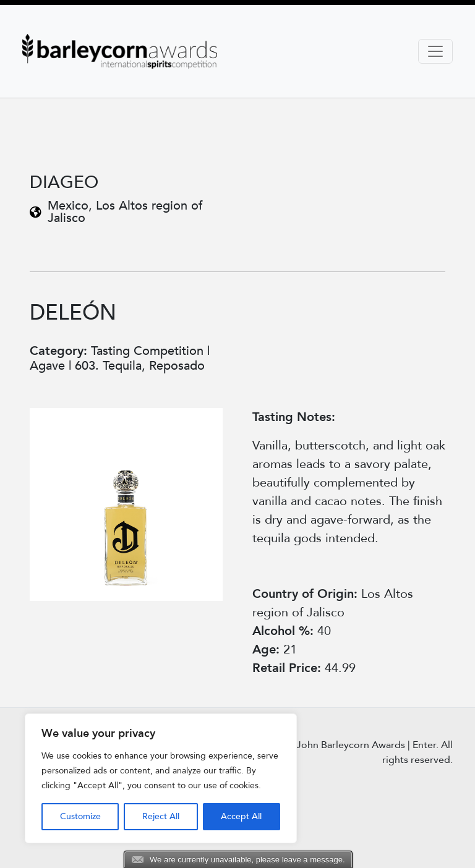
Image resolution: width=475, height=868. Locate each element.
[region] (161, 778)
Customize (80, 816)
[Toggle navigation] (435, 51)
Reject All (161, 816)
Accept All (241, 816)
